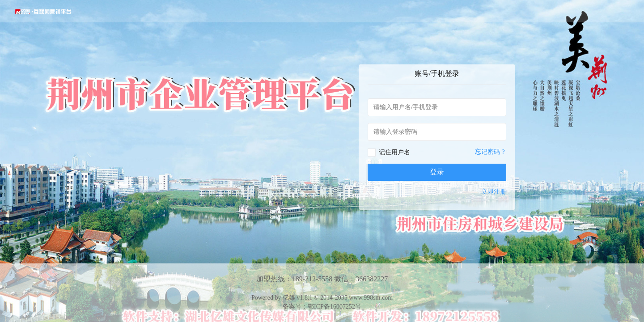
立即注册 (494, 192)
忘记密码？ (491, 152)
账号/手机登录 (437, 74)
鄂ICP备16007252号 (335, 307)
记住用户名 (394, 152)
